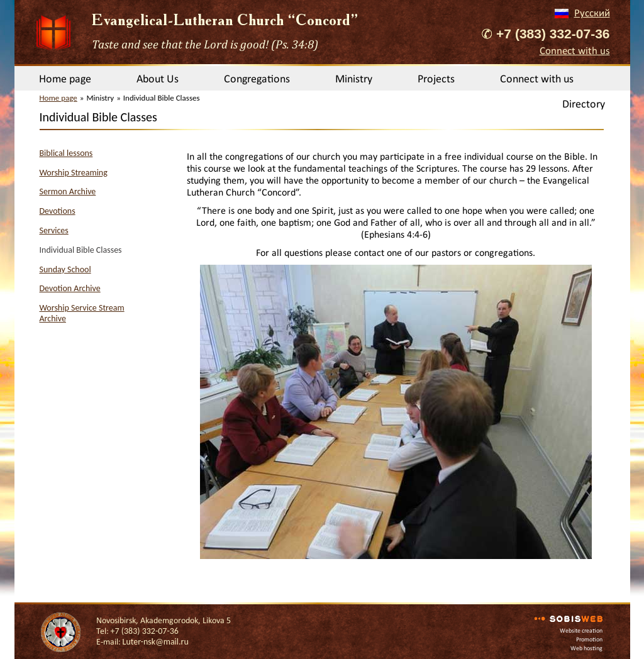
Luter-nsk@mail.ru (156, 642)
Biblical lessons (66, 153)
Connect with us (575, 51)
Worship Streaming (74, 173)
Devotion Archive (70, 288)
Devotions (58, 211)
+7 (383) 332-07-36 (553, 34)
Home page (65, 79)
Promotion (589, 639)
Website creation (581, 630)
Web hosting (586, 648)
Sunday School (65, 269)
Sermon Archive (68, 191)
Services (54, 230)
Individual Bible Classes (81, 250)
